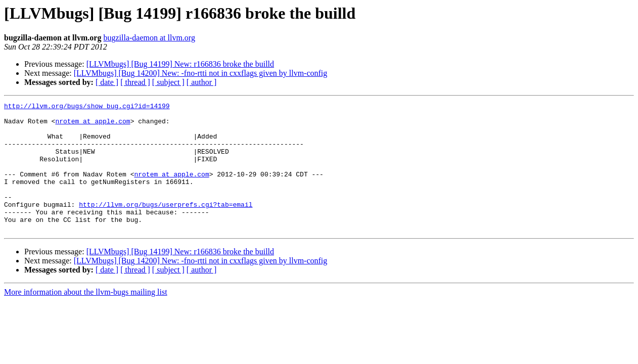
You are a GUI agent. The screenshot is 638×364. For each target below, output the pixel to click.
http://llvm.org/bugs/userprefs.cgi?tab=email (166, 225)
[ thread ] (135, 82)
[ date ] (107, 82)
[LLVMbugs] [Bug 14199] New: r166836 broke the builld (180, 64)
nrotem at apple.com (93, 125)
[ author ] (202, 82)
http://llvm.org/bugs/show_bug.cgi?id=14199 (87, 107)
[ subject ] (168, 82)
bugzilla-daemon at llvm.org (149, 38)
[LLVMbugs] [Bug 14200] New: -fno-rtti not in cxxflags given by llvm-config (201, 73)
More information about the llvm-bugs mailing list (86, 318)
